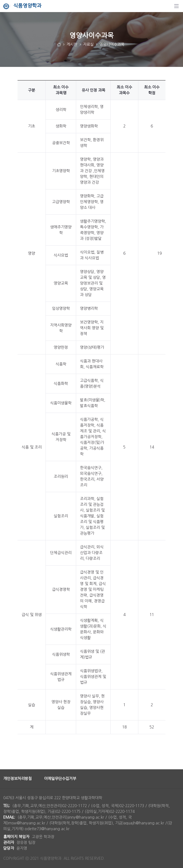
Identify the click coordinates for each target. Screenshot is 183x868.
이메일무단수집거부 (60, 779)
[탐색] (176, 6)
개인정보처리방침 (18, 779)
